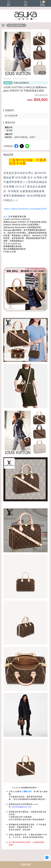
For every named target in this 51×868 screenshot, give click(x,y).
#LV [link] (5, 216)
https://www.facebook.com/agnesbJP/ (26, 209)
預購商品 (8, 83)
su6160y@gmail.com (21, 807)
